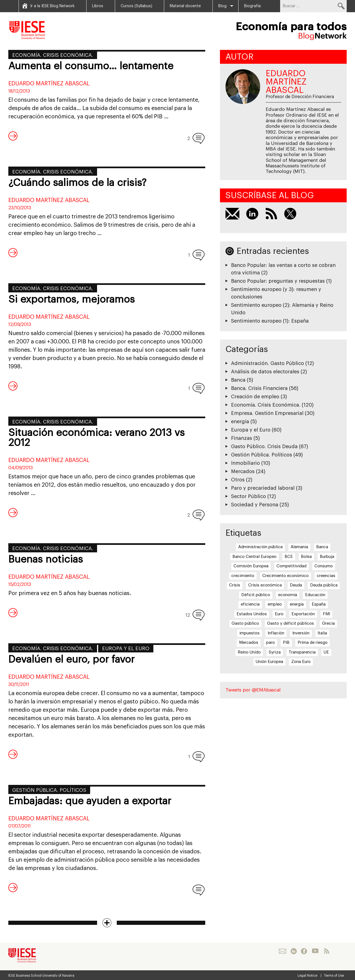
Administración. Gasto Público (267, 363)
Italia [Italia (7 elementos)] (322, 633)
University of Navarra (58, 976)
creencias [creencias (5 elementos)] (326, 576)
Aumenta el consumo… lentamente (91, 66)
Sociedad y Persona (255, 505)
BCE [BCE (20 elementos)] (289, 557)
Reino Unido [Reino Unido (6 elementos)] (249, 652)
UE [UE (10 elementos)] (326, 652)
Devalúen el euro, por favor (71, 660)
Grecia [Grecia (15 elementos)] (328, 623)
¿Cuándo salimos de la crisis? (77, 183)
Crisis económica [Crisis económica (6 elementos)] (265, 585)
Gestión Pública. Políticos (49, 790)
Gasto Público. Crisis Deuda (264, 446)
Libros (98, 6)
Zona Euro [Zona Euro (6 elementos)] (301, 662)
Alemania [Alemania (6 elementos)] (299, 547)
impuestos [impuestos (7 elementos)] (249, 633)
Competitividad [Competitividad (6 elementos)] (291, 566)
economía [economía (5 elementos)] (288, 595)
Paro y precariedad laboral (263, 488)
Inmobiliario (245, 463)
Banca (238, 380)
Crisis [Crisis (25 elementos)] (235, 585)
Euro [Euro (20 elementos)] (279, 614)
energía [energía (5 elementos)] (297, 604)
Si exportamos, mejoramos (72, 300)
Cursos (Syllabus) (136, 6)
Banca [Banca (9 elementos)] (322, 547)
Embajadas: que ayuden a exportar (90, 801)
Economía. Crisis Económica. (53, 55)
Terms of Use (334, 976)
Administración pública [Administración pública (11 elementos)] (260, 547)
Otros (238, 480)
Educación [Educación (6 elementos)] (315, 595)
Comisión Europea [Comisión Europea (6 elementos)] (251, 566)
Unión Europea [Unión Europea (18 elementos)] (269, 662)
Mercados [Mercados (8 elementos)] (249, 643)
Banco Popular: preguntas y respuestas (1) (281, 281)
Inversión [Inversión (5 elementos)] (301, 633)
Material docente (185, 6)
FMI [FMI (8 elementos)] (326, 614)
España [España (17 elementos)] (319, 604)
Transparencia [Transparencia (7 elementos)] (302, 652)
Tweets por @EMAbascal (253, 690)
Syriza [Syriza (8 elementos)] (275, 652)
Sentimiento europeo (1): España (270, 321)
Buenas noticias (46, 560)
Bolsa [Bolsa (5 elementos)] (306, 557)
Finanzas (242, 438)
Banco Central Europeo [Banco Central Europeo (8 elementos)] (254, 557)
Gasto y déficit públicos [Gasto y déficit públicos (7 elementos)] (291, 623)
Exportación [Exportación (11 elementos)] (303, 614)
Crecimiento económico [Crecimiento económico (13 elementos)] (286, 576)
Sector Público (248, 496)
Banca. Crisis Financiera (259, 388)
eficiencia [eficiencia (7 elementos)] (250, 604)
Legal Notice (307, 976)
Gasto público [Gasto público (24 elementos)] (245, 623)
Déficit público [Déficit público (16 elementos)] (256, 595)
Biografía (252, 6)
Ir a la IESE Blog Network (52, 6)
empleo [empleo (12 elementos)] (275, 604)
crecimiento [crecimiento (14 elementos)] (243, 576)
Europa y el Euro (126, 649)
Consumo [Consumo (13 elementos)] (324, 566)
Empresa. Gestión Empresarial (267, 413)
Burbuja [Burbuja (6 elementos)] (327, 557)
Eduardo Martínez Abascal (49, 84)
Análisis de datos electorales (265, 372)
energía (240, 422)
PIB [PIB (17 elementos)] (286, 643)
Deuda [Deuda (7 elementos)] (296, 585)
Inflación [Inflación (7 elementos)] (276, 633)
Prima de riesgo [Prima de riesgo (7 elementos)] (313, 643)
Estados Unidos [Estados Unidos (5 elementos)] (252, 614)
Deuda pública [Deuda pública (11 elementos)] (324, 585)
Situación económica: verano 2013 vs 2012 (97, 438)
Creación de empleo (255, 397)
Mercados (243, 471)
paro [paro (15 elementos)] (271, 643)
